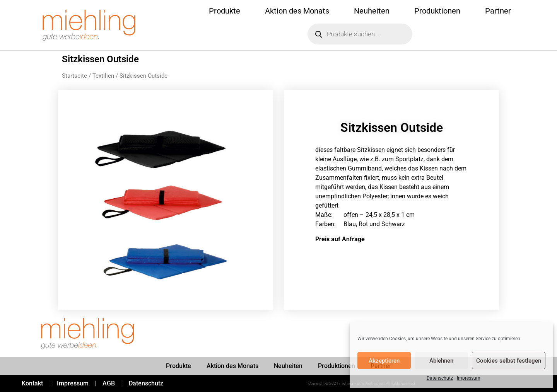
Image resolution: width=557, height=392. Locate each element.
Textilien (103, 76)
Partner (498, 11)
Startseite (74, 76)
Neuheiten (372, 11)
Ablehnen (441, 361)
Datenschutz (440, 378)
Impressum (469, 378)
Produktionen (437, 11)
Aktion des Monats (297, 11)
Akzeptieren (384, 361)
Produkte (225, 11)
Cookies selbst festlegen (509, 361)
